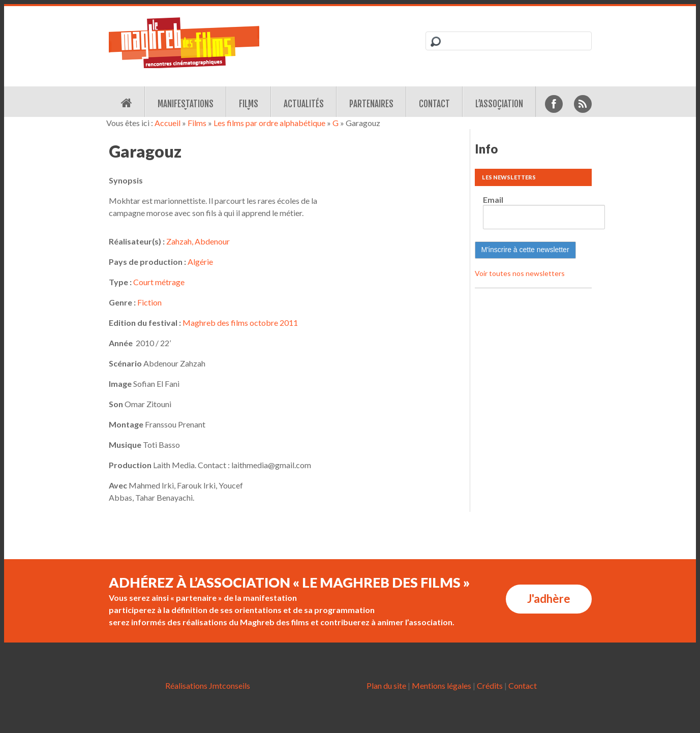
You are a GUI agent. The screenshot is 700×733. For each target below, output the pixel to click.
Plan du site (386, 685)
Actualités (304, 104)
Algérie (200, 262)
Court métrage (159, 282)
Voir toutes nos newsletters (520, 273)
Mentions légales (442, 685)
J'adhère (549, 599)
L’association (499, 104)
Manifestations (186, 104)
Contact (434, 104)
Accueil (168, 123)
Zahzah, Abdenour (198, 241)
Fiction (149, 302)
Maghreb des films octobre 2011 (240, 323)
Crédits (490, 685)
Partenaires (371, 104)
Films (249, 104)
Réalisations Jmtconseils (208, 685)
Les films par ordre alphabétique (269, 123)
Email (493, 200)
